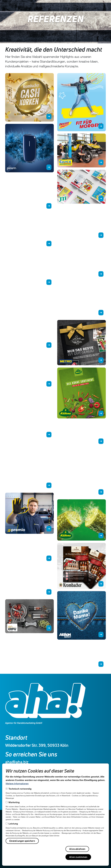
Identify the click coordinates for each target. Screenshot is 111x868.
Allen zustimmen (78, 857)
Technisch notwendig (20, 789)
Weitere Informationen (17, 783)
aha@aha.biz (17, 762)
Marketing (14, 802)
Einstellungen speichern (22, 841)
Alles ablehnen (77, 849)
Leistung (13, 824)
